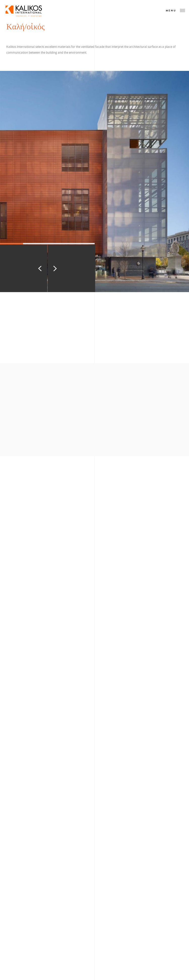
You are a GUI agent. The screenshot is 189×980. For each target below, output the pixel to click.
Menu (175, 11)
